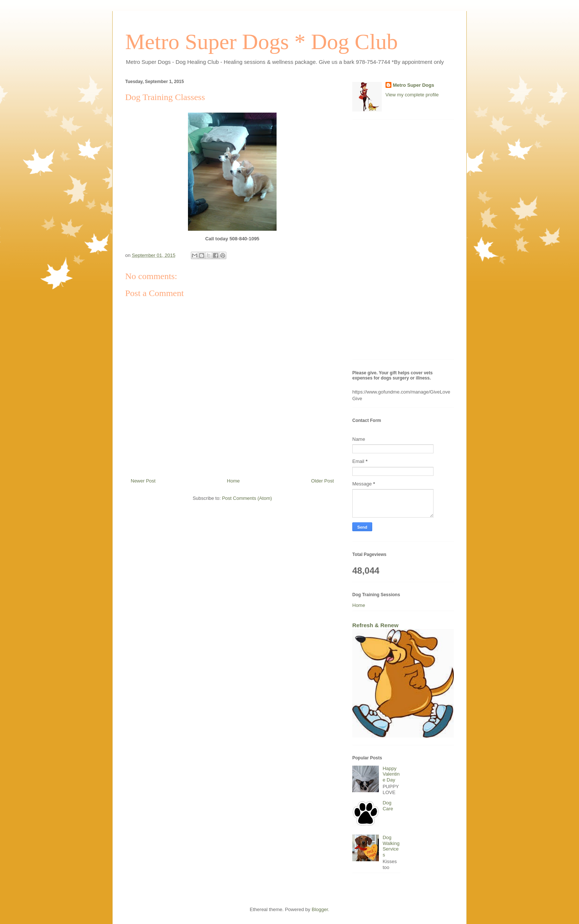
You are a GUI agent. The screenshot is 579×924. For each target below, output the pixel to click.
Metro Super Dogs (414, 85)
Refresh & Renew (375, 625)
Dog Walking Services (391, 846)
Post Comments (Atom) (247, 498)
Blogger (320, 909)
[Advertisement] (403, 243)
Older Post (323, 481)
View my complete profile (412, 95)
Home (234, 481)
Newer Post (143, 481)
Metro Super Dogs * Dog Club (261, 42)
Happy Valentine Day (391, 774)
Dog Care (388, 806)
